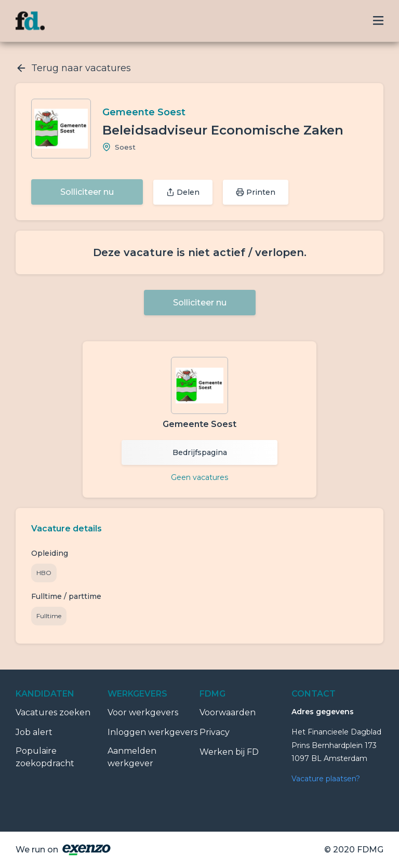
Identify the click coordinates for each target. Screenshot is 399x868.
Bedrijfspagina (200, 452)
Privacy (215, 732)
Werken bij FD (229, 752)
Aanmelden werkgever (132, 757)
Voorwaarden (228, 712)
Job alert (34, 732)
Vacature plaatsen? (326, 779)
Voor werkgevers (143, 712)
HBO (44, 573)
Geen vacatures (199, 477)
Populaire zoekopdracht (45, 757)
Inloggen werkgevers (152, 732)
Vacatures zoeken (53, 712)
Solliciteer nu (87, 192)
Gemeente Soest (144, 112)
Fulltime (49, 616)
